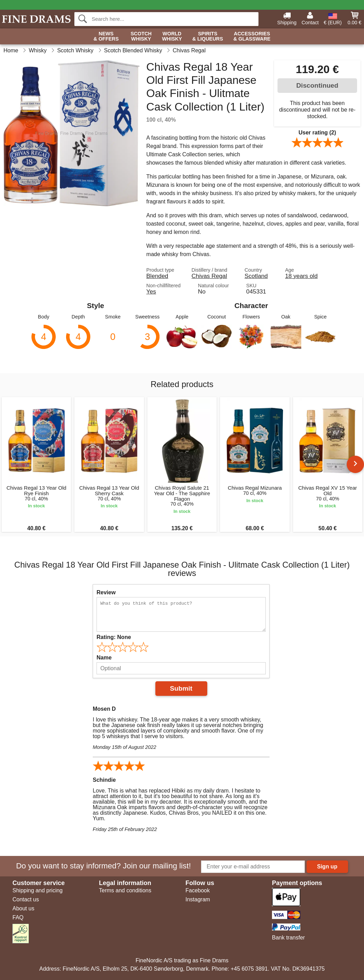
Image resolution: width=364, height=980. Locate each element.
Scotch (141, 37)
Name (104, 658)
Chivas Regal (210, 276)
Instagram (198, 899)
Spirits (208, 37)
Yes (151, 291)
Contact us (26, 899)
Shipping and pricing (38, 890)
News (106, 37)
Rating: (114, 637)
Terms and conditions (125, 890)
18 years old (301, 276)
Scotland (256, 276)
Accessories (252, 37)
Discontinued (317, 85)
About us (23, 908)
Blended (157, 276)
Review (106, 592)
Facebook (198, 890)
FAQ (18, 917)
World (172, 37)
